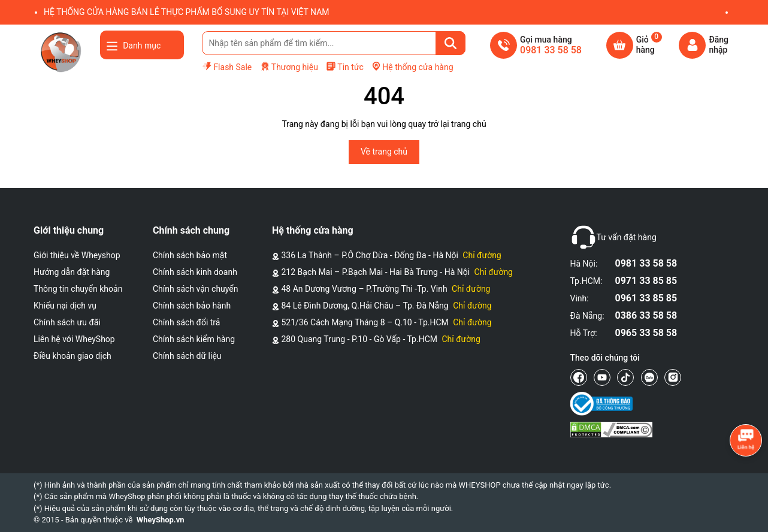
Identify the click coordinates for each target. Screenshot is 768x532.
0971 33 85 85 (646, 281)
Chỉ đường (482, 255)
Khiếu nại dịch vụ (65, 306)
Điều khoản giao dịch (72, 356)
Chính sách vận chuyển (196, 289)
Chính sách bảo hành (192, 306)
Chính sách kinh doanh (195, 272)
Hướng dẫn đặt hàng (72, 272)
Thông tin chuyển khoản (78, 289)
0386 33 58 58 (646, 315)
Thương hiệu (289, 67)
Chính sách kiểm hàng (194, 339)
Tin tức (345, 66)
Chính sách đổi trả (186, 322)
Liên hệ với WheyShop (74, 339)
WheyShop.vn (161, 520)
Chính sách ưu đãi (67, 322)
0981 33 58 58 (646, 263)
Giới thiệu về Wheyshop (77, 255)
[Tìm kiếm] (450, 43)
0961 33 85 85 (646, 298)
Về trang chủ (384, 152)
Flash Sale (227, 66)
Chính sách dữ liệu (187, 356)
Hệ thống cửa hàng (412, 66)
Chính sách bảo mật (190, 255)
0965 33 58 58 (646, 333)
